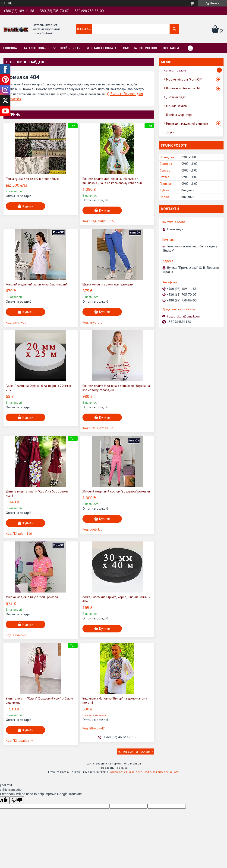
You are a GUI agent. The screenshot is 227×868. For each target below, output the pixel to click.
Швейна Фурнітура (179, 115)
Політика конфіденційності (161, 772)
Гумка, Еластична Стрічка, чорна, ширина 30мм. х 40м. (116, 599)
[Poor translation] (17, 800)
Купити (28, 206)
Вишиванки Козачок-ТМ (183, 88)
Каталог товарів (36, 48)
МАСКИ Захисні (177, 106)
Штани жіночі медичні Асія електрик (108, 284)
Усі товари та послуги (134, 751)
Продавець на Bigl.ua (113, 768)
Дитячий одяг (176, 97)
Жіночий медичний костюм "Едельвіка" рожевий (116, 491)
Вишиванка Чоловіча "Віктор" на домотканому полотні (115, 700)
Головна (10, 48)
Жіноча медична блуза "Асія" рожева (32, 597)
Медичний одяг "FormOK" (184, 79)
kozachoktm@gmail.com (184, 316)
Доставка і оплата (102, 48)
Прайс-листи (70, 48)
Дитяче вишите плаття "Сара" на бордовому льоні (37, 493)
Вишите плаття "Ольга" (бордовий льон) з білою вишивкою (39, 700)
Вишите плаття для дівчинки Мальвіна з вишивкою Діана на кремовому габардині (112, 181)
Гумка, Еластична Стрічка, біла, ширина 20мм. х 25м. (38, 388)
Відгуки (169, 132)
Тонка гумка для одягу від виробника (33, 179)
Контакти (171, 48)
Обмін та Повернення (140, 48)
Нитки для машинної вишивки (187, 123)
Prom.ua (136, 763)
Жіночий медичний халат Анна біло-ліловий (37, 284)
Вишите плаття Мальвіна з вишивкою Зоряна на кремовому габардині (116, 388)
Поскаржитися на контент (125, 772)
